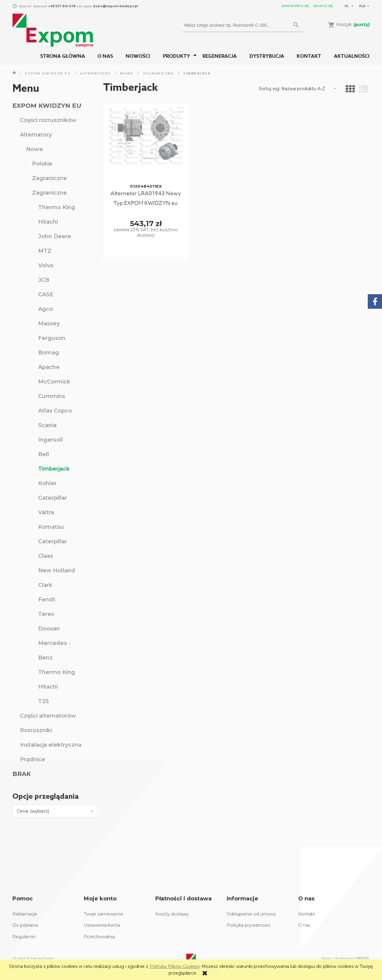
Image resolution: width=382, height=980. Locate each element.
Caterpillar (53, 498)
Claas (46, 556)
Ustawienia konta (102, 925)
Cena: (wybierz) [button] (33, 811)
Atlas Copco (55, 411)
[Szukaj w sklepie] (237, 25)
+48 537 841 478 (61, 6)
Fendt (47, 600)
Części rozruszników (48, 120)
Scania (47, 425)
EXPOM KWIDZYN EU (47, 106)
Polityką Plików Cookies (175, 966)
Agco (46, 309)
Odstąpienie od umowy (251, 914)
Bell (44, 454)
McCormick (54, 382)
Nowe (35, 149)
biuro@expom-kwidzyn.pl (116, 6)
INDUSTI (362, 958)
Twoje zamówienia (103, 914)
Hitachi (48, 222)
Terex (46, 614)
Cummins (52, 396)
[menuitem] (63, 56)
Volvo (46, 265)
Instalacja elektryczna (51, 745)
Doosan (49, 629)
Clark (45, 585)
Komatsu (51, 527)
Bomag (49, 353)
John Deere (55, 236)
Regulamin (24, 937)
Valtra (46, 512)
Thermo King (57, 207)
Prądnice (33, 759)
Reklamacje (25, 914)
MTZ (45, 251)
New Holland (57, 571)
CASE (46, 294)
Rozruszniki (36, 730)
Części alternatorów (48, 716)
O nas (304, 925)
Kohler (47, 483)
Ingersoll (51, 440)
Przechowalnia (99, 937)
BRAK (22, 774)
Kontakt (307, 914)
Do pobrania (25, 925)
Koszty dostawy (172, 914)
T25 (43, 701)
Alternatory (36, 135)
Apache (49, 367)
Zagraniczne (49, 178)
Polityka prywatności (249, 925)
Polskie (42, 164)
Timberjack (54, 469)
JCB (44, 280)
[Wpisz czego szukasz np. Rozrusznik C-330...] (296, 25)
